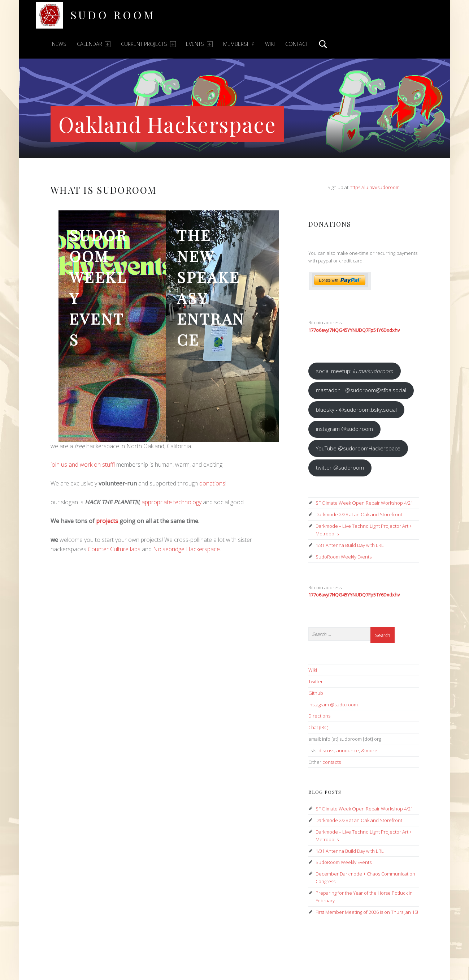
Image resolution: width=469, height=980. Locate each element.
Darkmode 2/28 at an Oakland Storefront (359, 514)
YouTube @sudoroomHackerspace (358, 448)
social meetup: (355, 371)
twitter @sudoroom (340, 467)
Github (316, 693)
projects (107, 521)
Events (199, 44)
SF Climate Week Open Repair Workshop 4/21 (364, 503)
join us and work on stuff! (83, 465)
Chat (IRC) (318, 727)
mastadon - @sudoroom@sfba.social (361, 390)
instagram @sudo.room (344, 429)
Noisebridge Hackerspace (186, 549)
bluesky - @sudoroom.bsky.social (356, 410)
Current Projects (148, 44)
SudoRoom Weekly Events (99, 287)
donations (212, 483)
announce (348, 750)
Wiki (270, 44)
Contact (297, 44)
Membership (239, 44)
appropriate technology (171, 502)
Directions (319, 716)
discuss (326, 750)
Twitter (316, 681)
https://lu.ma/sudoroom (375, 187)
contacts (332, 762)
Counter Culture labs (114, 549)
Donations (330, 224)
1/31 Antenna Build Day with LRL (350, 545)
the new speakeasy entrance (211, 287)
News (59, 44)
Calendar (94, 44)
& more (369, 750)
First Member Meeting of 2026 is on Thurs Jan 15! (367, 912)
